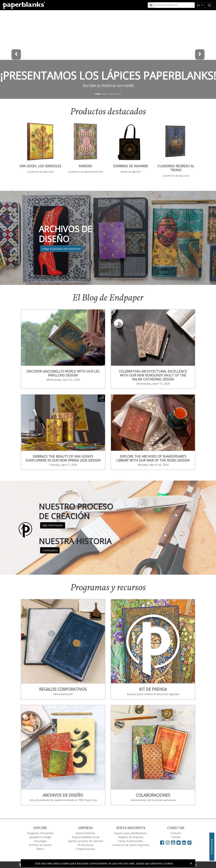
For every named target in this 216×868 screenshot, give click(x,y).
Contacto (176, 833)
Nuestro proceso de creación (86, 841)
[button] (16, 54)
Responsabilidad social (85, 837)
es (199, 5)
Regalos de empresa (131, 837)
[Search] (174, 5)
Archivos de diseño (40, 845)
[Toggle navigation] (209, 5)
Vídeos (40, 849)
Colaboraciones (86, 849)
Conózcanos (50, 550)
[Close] (191, 863)
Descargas (40, 841)
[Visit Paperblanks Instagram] (168, 842)
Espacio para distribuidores (131, 833)
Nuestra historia (85, 833)
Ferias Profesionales (131, 841)
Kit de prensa (86, 845)
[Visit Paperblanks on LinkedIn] (185, 842)
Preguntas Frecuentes (40, 833)
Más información (53, 525)
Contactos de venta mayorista (131, 845)
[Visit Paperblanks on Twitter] (179, 842)
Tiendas (176, 837)
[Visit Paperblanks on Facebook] (162, 842)
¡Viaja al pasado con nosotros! (61, 249)
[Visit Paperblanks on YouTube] (174, 842)
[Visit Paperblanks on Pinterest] (189, 842)
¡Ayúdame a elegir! (40, 837)
